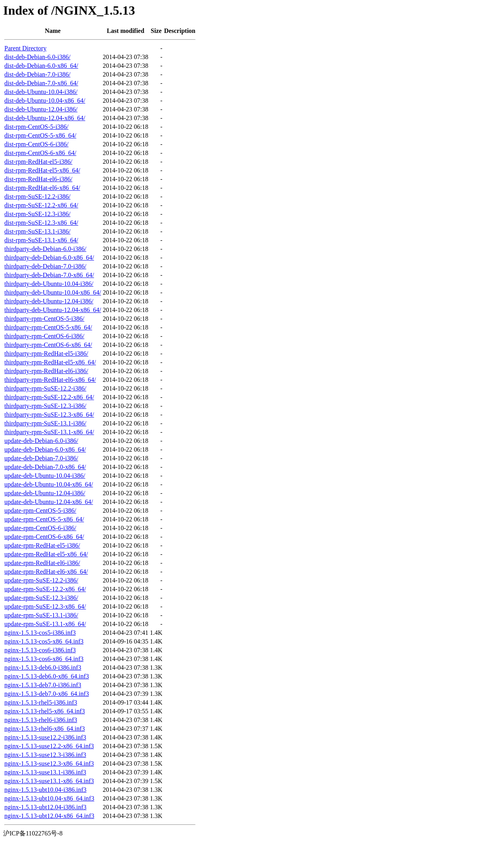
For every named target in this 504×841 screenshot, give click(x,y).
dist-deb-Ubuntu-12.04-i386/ (41, 109)
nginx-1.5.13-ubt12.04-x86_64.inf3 (49, 816)
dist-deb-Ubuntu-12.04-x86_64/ (45, 118)
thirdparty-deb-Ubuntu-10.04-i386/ (49, 284)
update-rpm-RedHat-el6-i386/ (42, 563)
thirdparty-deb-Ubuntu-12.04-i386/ (49, 301)
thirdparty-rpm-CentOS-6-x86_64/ (48, 345)
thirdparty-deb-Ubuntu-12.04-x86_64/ (53, 310)
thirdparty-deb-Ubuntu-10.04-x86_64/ (53, 292)
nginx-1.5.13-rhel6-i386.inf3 (41, 720)
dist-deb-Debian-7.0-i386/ (37, 74)
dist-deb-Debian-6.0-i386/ (37, 57)
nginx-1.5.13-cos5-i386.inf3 (40, 633)
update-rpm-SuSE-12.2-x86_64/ (45, 589)
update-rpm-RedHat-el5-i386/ (42, 545)
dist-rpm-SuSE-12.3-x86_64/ (41, 223)
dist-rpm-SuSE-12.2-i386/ (37, 196)
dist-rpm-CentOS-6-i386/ (36, 144)
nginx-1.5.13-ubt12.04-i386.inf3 (45, 807)
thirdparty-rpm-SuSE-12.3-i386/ (45, 406)
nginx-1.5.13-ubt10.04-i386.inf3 (45, 790)
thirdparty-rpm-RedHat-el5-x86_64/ (50, 362)
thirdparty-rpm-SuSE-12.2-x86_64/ (49, 397)
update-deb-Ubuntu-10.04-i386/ (45, 476)
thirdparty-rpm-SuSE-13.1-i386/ (45, 423)
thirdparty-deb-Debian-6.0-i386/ (45, 249)
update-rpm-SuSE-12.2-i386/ (41, 580)
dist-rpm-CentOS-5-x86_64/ (40, 135)
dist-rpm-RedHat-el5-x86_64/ (42, 170)
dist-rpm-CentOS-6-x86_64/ (40, 153)
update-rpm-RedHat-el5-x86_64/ (46, 554)
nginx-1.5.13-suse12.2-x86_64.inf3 (49, 746)
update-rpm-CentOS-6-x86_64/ (44, 537)
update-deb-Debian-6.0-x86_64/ (45, 449)
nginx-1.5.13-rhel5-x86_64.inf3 (45, 711)
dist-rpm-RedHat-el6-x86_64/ (42, 188)
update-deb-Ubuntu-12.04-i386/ (45, 493)
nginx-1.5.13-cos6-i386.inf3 (40, 650)
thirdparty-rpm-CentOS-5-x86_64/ (48, 327)
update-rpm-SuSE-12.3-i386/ (41, 598)
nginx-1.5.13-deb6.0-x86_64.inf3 (47, 676)
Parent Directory (25, 48)
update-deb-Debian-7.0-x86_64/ (45, 467)
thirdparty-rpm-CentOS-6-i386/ (44, 336)
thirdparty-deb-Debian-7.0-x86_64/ (49, 275)
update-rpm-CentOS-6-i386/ (40, 528)
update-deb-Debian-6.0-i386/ (41, 441)
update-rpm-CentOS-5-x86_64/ (44, 519)
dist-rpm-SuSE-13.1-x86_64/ (41, 240)
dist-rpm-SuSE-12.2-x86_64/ (41, 205)
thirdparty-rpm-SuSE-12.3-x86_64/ (49, 415)
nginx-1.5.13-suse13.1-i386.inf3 (45, 772)
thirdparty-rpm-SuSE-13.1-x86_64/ (49, 432)
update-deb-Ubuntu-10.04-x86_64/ (49, 484)
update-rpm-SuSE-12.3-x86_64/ (45, 606)
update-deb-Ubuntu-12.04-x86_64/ (49, 502)
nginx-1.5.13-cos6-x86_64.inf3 (44, 659)
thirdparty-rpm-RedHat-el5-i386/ (46, 353)
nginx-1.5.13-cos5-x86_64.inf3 (44, 641)
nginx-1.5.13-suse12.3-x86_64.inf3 (49, 763)
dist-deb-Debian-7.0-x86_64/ (41, 83)
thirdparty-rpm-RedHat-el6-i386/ (46, 371)
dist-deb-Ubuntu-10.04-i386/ (41, 92)
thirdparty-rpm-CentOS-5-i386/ (44, 319)
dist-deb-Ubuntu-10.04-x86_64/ (45, 101)
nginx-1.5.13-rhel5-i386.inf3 (41, 702)
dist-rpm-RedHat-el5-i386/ (38, 162)
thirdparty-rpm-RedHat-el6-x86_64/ (50, 380)
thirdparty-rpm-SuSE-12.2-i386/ (45, 388)
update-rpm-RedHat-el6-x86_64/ (46, 572)
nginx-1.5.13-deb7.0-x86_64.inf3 (47, 694)
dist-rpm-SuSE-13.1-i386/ (37, 231)
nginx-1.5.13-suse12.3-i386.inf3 (45, 755)
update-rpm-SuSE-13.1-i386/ (41, 615)
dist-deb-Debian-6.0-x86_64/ (41, 66)
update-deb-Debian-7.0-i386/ (41, 458)
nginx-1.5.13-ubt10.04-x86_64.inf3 (49, 798)
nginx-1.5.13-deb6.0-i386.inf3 (43, 668)
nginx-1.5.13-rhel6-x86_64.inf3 (45, 729)
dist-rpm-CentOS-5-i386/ (36, 127)
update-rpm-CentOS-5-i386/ (40, 511)
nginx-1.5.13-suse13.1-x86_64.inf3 (49, 781)
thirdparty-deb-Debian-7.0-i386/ (45, 266)
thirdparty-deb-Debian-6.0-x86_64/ (49, 258)
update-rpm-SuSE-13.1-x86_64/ (45, 624)
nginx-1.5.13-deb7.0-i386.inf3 (43, 685)
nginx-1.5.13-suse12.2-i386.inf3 (45, 737)
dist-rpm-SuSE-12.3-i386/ (37, 214)
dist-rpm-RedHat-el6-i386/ (38, 179)
